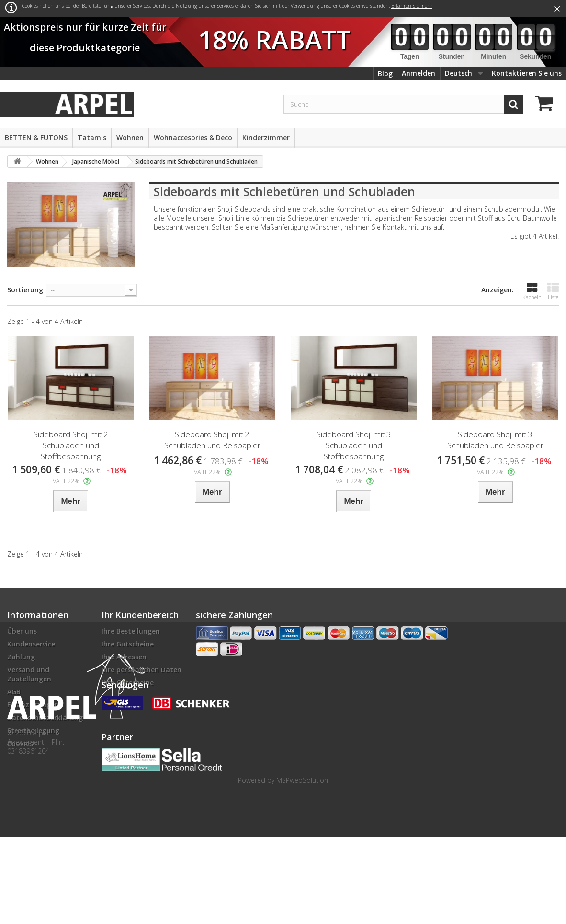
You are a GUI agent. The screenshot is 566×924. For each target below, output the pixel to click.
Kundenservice (31, 644)
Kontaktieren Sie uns (527, 73)
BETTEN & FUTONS (36, 138)
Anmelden (419, 73)
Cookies (20, 743)
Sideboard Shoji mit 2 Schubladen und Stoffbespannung (71, 445)
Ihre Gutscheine (128, 644)
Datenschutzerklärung (45, 718)
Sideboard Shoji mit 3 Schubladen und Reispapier (495, 440)
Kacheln (532, 291)
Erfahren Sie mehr (412, 6)
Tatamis (92, 138)
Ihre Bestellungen (131, 631)
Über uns (22, 631)
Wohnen (130, 138)
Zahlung (21, 657)
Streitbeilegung (33, 730)
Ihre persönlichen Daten (141, 670)
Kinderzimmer (266, 138)
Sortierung (25, 290)
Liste (553, 291)
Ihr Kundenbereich (140, 615)
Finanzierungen (33, 705)
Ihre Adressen (124, 657)
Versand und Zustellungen (29, 674)
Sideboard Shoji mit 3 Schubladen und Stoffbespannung (354, 445)
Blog (385, 73)
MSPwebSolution (302, 867)
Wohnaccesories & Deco (193, 138)
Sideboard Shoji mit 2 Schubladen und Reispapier (212, 440)
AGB (14, 692)
